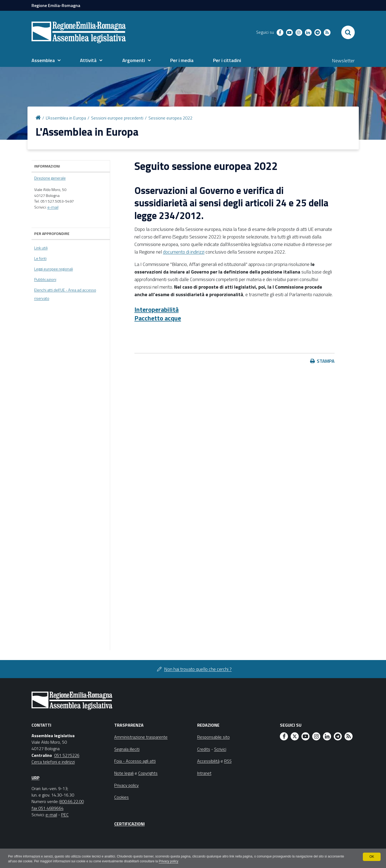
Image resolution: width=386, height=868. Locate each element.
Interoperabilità (157, 309)
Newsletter (343, 61)
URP (36, 778)
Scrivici (220, 749)
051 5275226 (67, 755)
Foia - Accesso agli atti (135, 761)
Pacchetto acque (158, 318)
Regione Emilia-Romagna (56, 5)
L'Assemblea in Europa (66, 118)
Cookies (121, 797)
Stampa (326, 361)
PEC (65, 815)
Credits (204, 749)
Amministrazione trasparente (141, 737)
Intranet (204, 773)
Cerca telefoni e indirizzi (53, 762)
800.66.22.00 (72, 801)
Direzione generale (50, 178)
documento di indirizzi (184, 252)
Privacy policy (170, 862)
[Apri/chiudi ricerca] (348, 32)
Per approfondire (52, 233)
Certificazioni (129, 824)
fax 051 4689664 (48, 808)
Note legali (124, 773)
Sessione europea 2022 (170, 118)
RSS (228, 761)
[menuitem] (46, 60)
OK (372, 857)
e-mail (53, 207)
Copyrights (148, 773)
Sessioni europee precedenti (117, 118)
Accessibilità (208, 761)
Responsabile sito (213, 737)
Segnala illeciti (127, 749)
